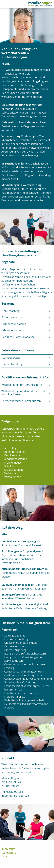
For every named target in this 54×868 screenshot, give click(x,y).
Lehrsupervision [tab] (11, 330)
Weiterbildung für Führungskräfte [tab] (22, 385)
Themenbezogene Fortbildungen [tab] (21, 401)
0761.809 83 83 (15, 792)
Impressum (8, 849)
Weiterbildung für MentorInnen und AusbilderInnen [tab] (23, 393)
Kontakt (6, 856)
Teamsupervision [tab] (12, 358)
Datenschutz (9, 853)
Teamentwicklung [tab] (12, 364)
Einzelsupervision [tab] (12, 317)
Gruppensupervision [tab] (14, 324)
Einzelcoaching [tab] (10, 311)
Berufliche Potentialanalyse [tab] (18, 337)
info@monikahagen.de (15, 796)
